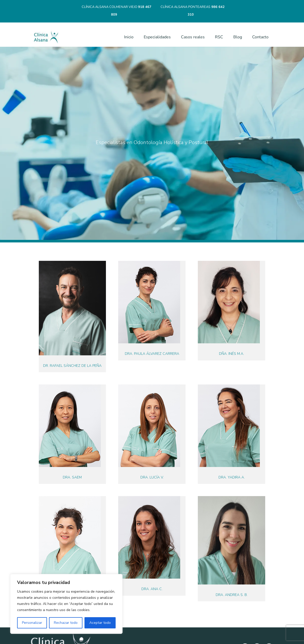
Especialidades (157, 37)
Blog (238, 37)
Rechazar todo (66, 623)
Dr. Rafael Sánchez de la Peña (72, 366)
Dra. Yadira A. (232, 477)
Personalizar (32, 623)
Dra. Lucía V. (152, 477)
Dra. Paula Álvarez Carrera (152, 354)
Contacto (260, 37)
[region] (66, 604)
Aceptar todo (100, 623)
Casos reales (193, 37)
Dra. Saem (72, 477)
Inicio (129, 37)
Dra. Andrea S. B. (232, 595)
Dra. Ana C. (152, 589)
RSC (219, 37)
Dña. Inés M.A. (232, 354)
